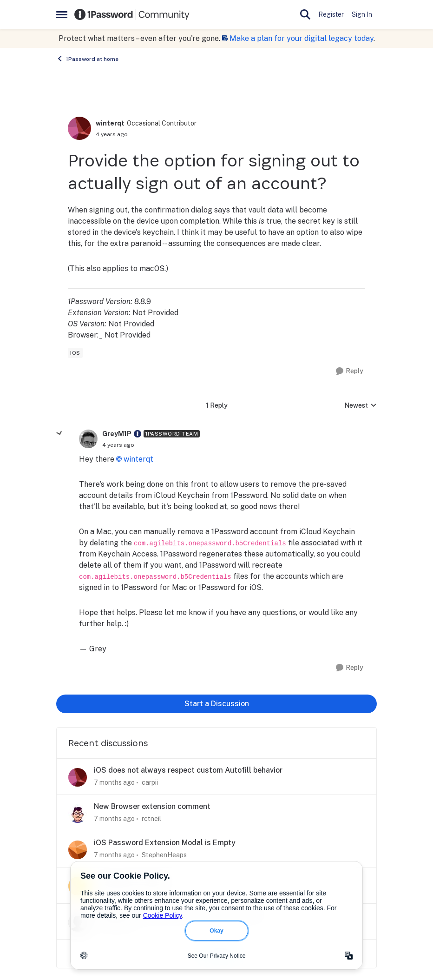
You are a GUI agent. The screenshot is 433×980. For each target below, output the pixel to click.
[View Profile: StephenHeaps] (78, 850)
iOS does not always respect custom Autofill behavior (188, 770)
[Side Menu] (62, 14)
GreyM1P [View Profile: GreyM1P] (117, 434)
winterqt (138, 459)
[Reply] (350, 371)
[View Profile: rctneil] (78, 814)
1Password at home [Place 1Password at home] (87, 59)
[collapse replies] (59, 433)
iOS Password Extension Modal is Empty (165, 843)
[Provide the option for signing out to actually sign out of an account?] (118, 445)
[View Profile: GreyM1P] (88, 439)
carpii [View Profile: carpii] (150, 782)
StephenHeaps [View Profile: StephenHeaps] (164, 855)
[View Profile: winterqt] (79, 128)
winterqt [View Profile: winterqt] (110, 123)
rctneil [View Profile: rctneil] (151, 819)
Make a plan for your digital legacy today (302, 38)
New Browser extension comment (152, 806)
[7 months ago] (114, 783)
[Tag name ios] (75, 353)
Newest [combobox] (361, 406)
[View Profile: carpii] (78, 777)
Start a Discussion (217, 704)
